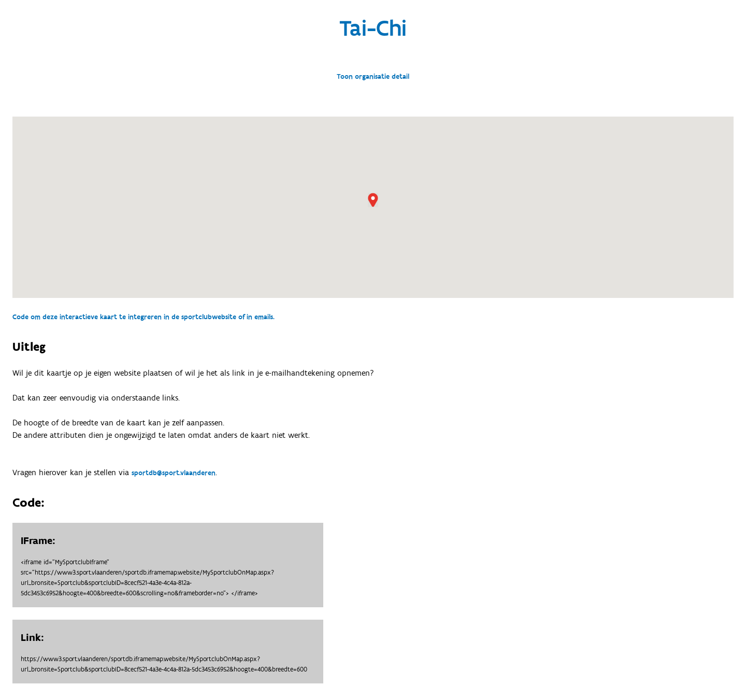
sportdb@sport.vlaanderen (174, 473)
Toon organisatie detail (373, 77)
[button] (373, 200)
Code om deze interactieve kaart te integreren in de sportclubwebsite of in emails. (144, 317)
